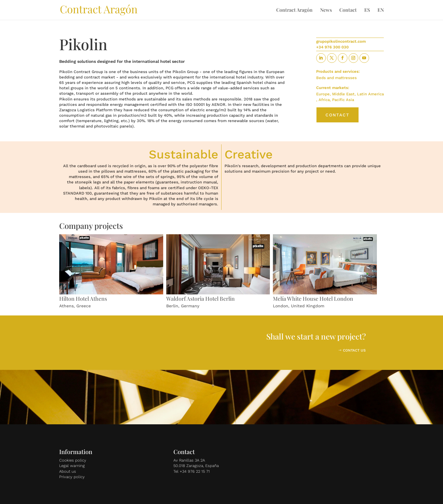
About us (68, 471)
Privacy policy (72, 477)
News (326, 10)
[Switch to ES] (367, 14)
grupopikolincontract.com (341, 41)
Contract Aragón (294, 10)
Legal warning (72, 466)
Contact (348, 10)
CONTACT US (354, 350)
